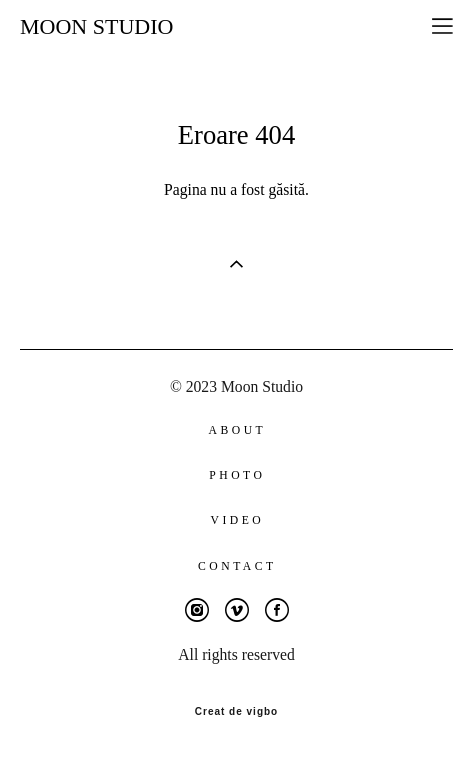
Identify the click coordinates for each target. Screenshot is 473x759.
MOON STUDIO (96, 27)
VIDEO (237, 520)
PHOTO (237, 475)
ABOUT (238, 430)
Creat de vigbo (236, 712)
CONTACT (237, 566)
